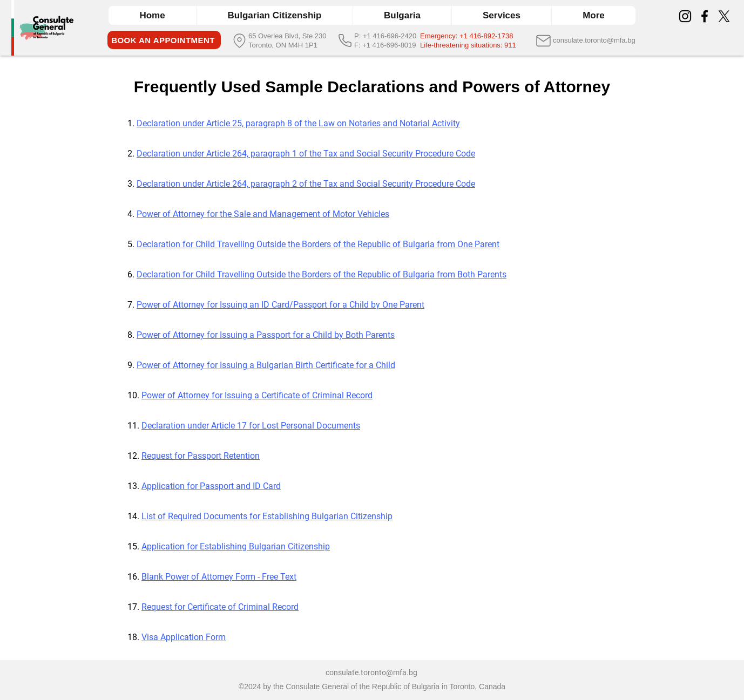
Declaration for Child (177, 244)
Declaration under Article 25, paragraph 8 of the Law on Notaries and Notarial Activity (298, 123)
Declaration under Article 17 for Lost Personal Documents (251, 426)
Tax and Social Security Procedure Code (399, 184)
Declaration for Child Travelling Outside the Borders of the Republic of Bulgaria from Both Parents (322, 274)
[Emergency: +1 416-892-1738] (475, 36)
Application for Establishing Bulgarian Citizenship (236, 546)
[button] (402, 15)
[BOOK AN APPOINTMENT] (164, 40)
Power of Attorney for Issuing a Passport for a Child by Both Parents (266, 335)
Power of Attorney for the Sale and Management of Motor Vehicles (263, 214)
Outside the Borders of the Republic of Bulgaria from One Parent (378, 244)
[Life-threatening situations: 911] (475, 45)
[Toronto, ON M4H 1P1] (290, 45)
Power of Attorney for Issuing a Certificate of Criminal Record (257, 395)
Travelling (237, 244)
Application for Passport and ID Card (211, 486)
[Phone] (345, 40)
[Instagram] (685, 16)
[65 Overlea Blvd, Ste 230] (290, 36)
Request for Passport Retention (201, 456)
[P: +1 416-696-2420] (387, 36)
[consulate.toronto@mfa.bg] (597, 40)
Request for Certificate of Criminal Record (220, 607)
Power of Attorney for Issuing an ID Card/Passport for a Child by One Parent (280, 305)
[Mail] (543, 40)
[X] (724, 16)
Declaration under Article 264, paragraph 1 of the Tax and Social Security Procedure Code (306, 154)
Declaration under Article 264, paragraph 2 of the (230, 184)
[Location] (239, 40)
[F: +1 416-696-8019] (387, 45)
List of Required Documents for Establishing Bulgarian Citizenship (267, 516)
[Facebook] (705, 16)
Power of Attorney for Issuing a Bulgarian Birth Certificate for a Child (266, 365)
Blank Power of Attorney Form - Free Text (219, 577)
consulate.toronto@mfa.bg (371, 672)
